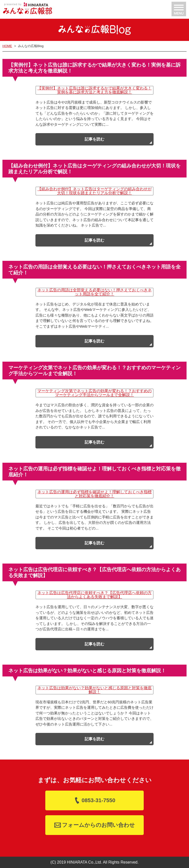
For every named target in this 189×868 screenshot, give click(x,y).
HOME (7, 46)
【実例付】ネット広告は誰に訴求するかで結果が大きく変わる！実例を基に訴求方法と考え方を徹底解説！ (94, 90)
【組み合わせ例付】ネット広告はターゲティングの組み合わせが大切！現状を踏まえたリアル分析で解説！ (94, 191)
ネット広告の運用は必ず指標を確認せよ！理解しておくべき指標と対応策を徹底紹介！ (94, 494)
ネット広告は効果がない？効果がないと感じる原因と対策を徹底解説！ (94, 690)
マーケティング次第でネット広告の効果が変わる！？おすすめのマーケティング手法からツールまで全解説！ (94, 393)
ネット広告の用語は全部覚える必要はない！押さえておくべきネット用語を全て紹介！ (94, 292)
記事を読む (94, 139)
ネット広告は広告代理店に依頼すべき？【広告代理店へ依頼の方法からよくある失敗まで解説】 (94, 595)
